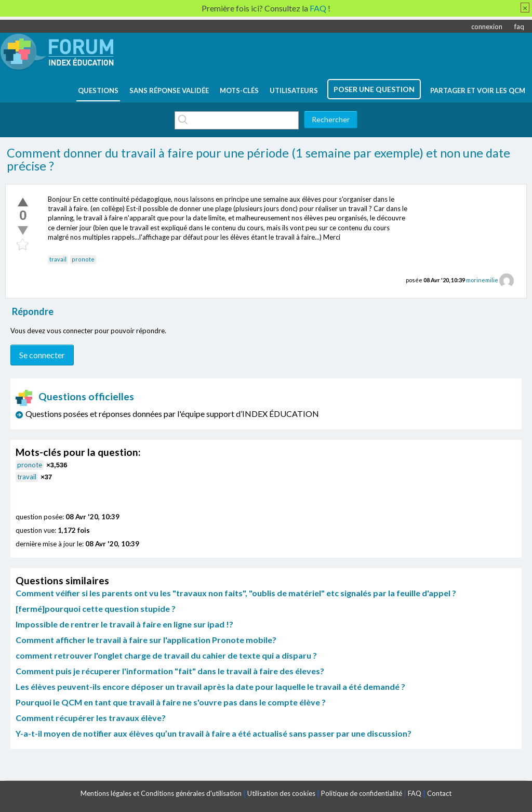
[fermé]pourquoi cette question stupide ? (96, 608)
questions (98, 90)
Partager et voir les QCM (478, 90)
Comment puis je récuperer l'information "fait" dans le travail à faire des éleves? (170, 671)
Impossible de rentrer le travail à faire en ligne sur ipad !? (124, 624)
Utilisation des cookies (281, 793)
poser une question (374, 89)
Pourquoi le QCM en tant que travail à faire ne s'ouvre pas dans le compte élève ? (171, 702)
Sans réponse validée (169, 90)
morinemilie (482, 280)
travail (58, 259)
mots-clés (239, 90)
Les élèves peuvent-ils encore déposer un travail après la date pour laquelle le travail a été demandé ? (210, 686)
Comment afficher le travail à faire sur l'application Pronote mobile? (146, 640)
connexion (487, 27)
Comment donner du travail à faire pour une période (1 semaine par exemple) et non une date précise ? (258, 160)
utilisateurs (294, 90)
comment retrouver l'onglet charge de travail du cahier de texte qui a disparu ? (166, 655)
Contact (439, 793)
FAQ (415, 793)
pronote (83, 259)
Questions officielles (75, 396)
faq (519, 27)
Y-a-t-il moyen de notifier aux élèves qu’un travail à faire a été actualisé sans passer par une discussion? (214, 733)
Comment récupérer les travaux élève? (91, 718)
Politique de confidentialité (362, 793)
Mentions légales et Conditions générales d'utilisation (161, 793)
